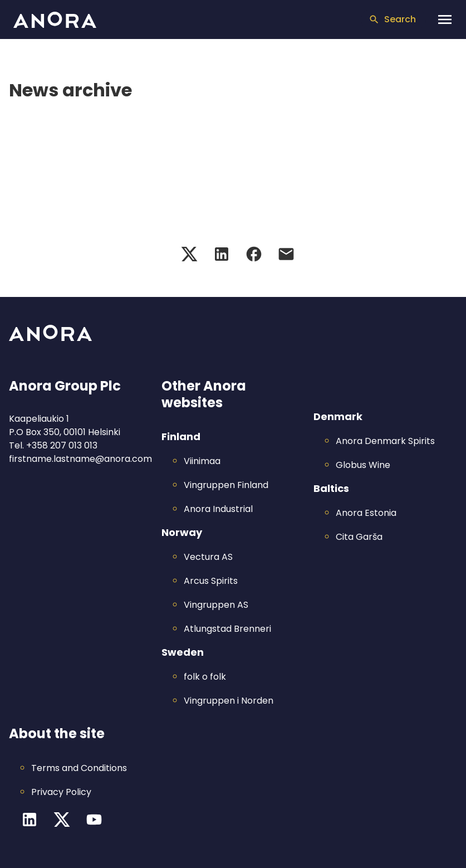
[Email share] (286, 254)
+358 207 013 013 (62, 445)
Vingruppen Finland (226, 485)
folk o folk (205, 677)
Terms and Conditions (79, 768)
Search (392, 19)
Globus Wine (363, 465)
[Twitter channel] (62, 820)
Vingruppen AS (216, 605)
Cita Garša (359, 537)
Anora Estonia (366, 513)
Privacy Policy (61, 792)
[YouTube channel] (94, 820)
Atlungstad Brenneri (227, 629)
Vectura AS (208, 557)
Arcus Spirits (211, 581)
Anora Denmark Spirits (385, 441)
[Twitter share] (189, 254)
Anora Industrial (218, 509)
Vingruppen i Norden (229, 701)
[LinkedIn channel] (30, 820)
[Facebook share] (254, 254)
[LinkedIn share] (222, 254)
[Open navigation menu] (445, 19)
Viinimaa (202, 461)
